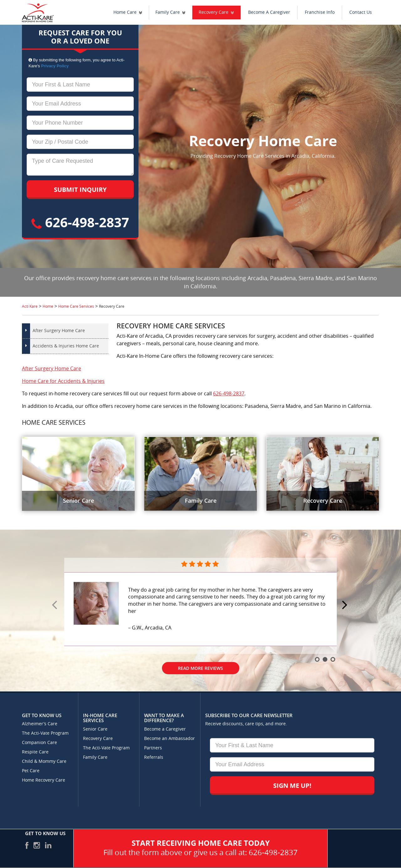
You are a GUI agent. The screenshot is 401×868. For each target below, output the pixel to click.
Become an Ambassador (169, 739)
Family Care (168, 12)
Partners (153, 748)
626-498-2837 (80, 222)
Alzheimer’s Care (40, 724)
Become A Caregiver (269, 12)
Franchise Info (320, 12)
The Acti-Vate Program (45, 733)
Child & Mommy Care (44, 761)
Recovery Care (214, 12)
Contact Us (361, 12)
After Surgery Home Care (59, 331)
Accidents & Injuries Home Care (66, 346)
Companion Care (39, 743)
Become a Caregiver (165, 729)
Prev (55, 605)
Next (346, 605)
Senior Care (95, 729)
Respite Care (35, 752)
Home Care (125, 12)
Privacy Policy (55, 66)
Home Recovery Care (44, 780)
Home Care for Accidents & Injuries (63, 381)
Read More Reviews (200, 668)
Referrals (154, 757)
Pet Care (31, 771)
